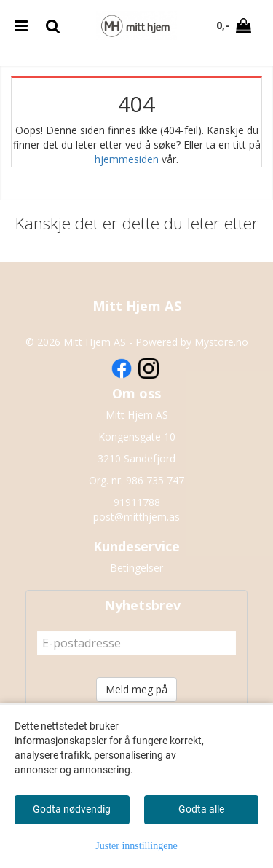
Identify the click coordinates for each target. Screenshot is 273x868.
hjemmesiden (127, 159)
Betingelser (136, 568)
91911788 (137, 502)
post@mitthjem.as (136, 517)
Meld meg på (136, 689)
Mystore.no (221, 342)
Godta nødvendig (72, 809)
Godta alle (201, 809)
